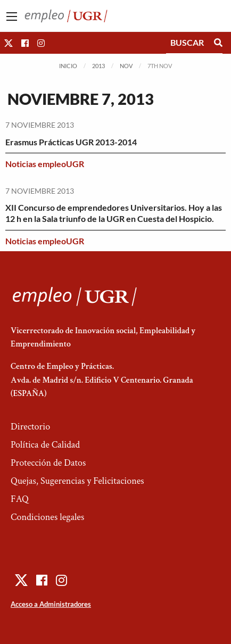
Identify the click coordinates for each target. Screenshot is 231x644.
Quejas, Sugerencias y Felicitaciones (77, 481)
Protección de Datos (48, 463)
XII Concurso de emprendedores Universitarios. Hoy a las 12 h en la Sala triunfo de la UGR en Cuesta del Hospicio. (114, 213)
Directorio (30, 427)
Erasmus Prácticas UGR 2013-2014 (71, 142)
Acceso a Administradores (51, 604)
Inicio (68, 66)
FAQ (20, 499)
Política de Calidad (45, 445)
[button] (9, 43)
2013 (98, 66)
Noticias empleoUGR (45, 164)
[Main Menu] (12, 16)
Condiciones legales (47, 517)
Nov (126, 66)
